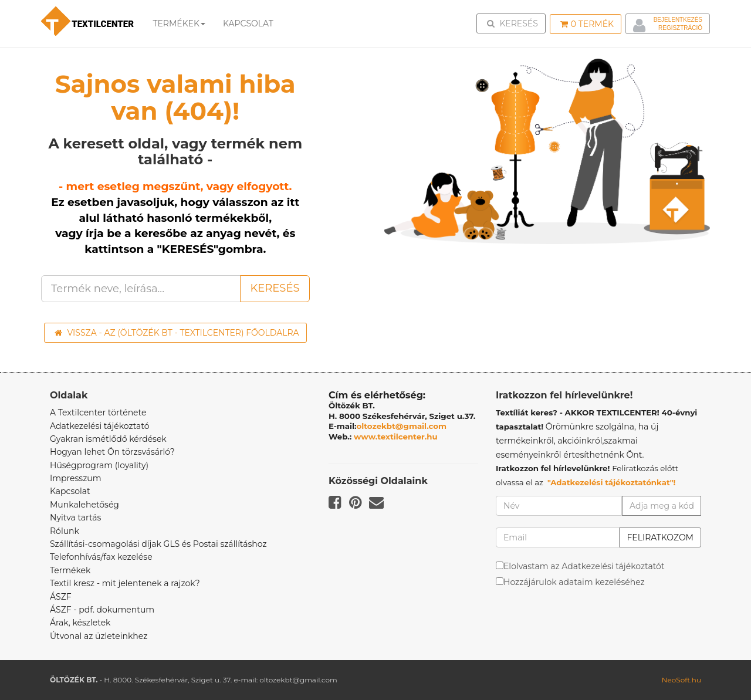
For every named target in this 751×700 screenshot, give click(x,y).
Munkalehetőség (84, 505)
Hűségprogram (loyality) (99, 465)
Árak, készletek (80, 623)
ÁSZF (61, 597)
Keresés (515, 23)
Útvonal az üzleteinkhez (99, 636)
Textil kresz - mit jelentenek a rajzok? (125, 583)
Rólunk (65, 531)
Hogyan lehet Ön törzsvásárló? (112, 452)
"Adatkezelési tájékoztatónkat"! (612, 482)
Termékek (179, 23)
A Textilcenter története (98, 412)
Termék (587, 24)
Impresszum (76, 478)
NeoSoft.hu (681, 680)
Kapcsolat (70, 491)
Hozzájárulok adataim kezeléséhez (574, 582)
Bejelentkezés (678, 20)
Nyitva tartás (75, 518)
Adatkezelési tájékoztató (100, 426)
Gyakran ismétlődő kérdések (108, 439)
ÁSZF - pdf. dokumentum (102, 610)
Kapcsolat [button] (248, 23)
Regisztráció (680, 28)
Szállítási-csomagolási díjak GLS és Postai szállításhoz (158, 544)
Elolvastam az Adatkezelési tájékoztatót (584, 566)
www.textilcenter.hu (396, 437)
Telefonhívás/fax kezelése (101, 557)
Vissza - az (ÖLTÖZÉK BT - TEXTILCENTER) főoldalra (177, 333)
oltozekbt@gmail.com (402, 426)
